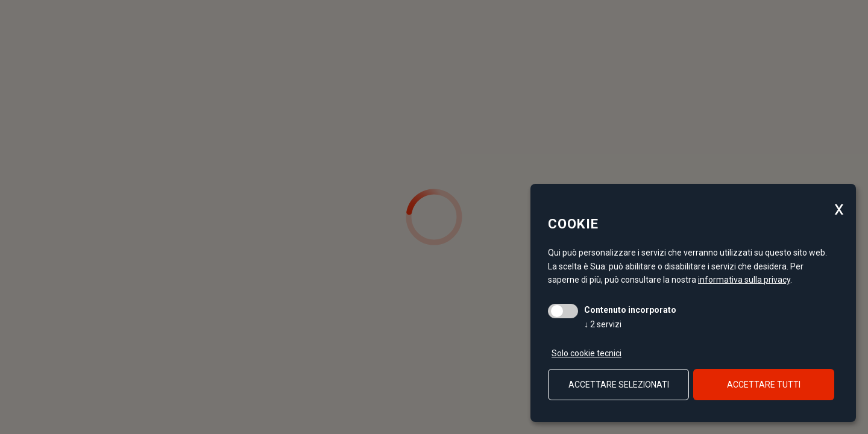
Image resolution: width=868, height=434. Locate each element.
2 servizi (603, 324)
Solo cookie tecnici (587, 353)
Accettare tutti (764, 385)
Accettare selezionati (619, 385)
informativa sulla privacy (744, 280)
